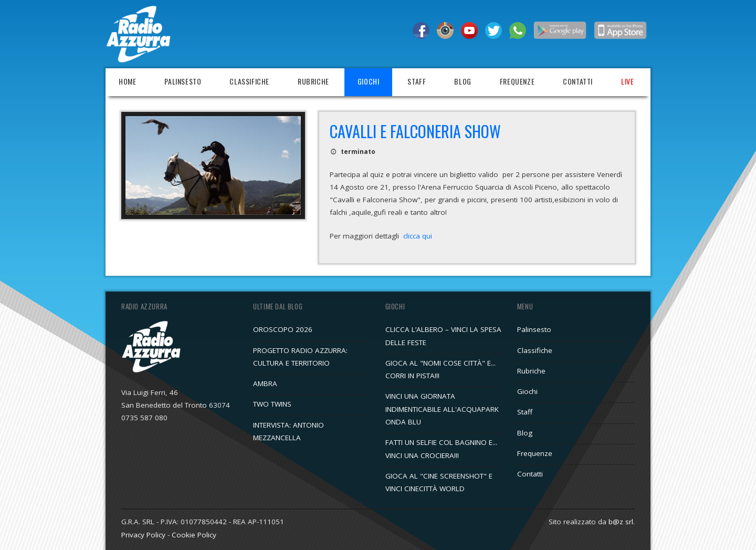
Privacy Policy (143, 535)
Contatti (578, 81)
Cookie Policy (194, 535)
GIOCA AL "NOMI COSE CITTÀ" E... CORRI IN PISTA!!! (440, 369)
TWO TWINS (272, 404)
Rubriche (313, 81)
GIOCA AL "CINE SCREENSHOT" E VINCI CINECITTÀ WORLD (439, 482)
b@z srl (621, 522)
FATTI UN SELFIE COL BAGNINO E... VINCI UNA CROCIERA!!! (441, 449)
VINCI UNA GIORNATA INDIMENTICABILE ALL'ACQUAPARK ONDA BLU (442, 409)
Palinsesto (183, 81)
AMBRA (265, 383)
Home (127, 81)
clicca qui (418, 236)
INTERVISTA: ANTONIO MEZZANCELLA (288, 431)
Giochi (369, 81)
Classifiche (249, 81)
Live (627, 81)
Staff (417, 81)
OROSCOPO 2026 (283, 329)
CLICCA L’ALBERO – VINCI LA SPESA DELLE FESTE (443, 336)
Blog (463, 81)
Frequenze (517, 81)
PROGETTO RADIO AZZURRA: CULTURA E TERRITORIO (300, 357)
